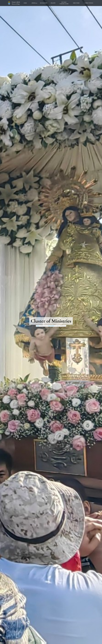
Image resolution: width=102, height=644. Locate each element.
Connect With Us (89, 3)
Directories (76, 3)
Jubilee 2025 (34, 3)
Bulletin (53, 3)
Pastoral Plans (51, 326)
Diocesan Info (44, 3)
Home (25, 3)
